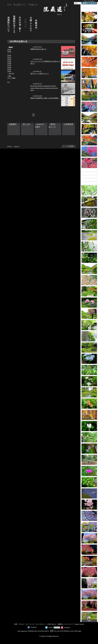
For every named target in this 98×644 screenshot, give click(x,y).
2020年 (9, 60)
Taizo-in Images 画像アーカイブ (89, 2)
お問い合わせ (52, 624)
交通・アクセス (31, 24)
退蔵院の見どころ (14, 24)
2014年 (9, 71)
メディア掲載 (11, 78)
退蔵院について (9, 24)
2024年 (9, 52)
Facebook (34, 627)
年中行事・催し (20, 24)
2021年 (9, 58)
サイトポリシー (41, 624)
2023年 (9, 54)
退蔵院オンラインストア (65, 624)
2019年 (9, 61)
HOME (9, 147)
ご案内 (9, 76)
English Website (79, 624)
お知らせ (25, 24)
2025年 (9, 50)
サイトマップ (30, 624)
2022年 (9, 56)
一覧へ (89, 621)
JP (75, 3)
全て (9, 82)
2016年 (9, 67)
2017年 (9, 65)
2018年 (9, 63)
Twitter (51, 627)
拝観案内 (36, 24)
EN (79, 3)
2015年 (9, 69)
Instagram (67, 627)
